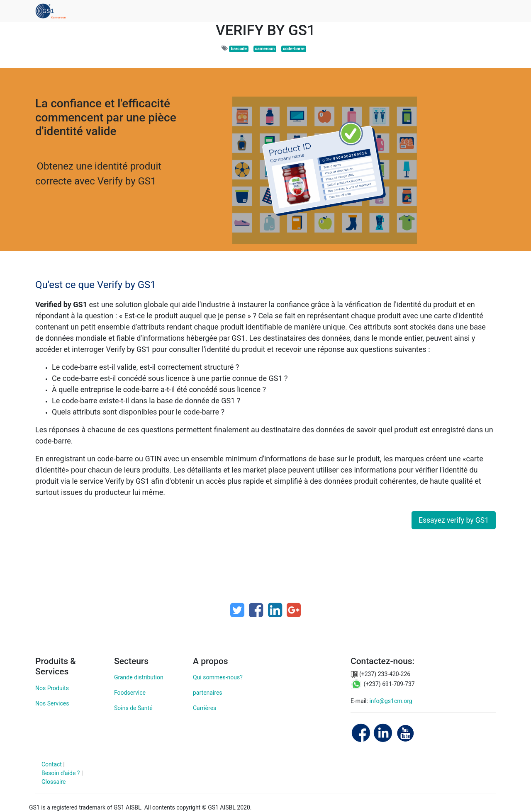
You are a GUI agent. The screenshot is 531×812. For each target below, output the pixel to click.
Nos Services (52, 703)
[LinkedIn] (275, 610)
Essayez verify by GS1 (454, 520)
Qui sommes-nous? (218, 677)
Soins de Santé (133, 708)
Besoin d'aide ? (61, 773)
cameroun (265, 49)
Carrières (205, 708)
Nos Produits (52, 688)
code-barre (294, 49)
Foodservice (130, 693)
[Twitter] (237, 610)
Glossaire (54, 782)
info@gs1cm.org (391, 701)
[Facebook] (256, 610)
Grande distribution (139, 677)
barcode (239, 49)
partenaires (208, 693)
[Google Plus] (294, 610)
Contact (52, 764)
